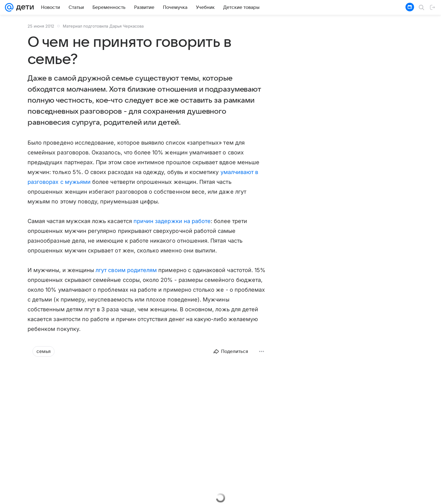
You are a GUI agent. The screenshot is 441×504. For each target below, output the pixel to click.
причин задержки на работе (172, 221)
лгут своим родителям (126, 270)
